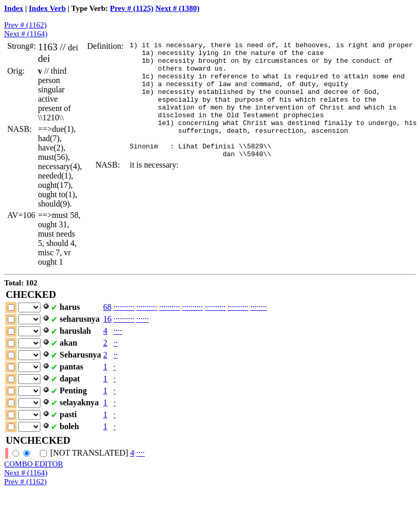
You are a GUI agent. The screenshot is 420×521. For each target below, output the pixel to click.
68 (107, 307)
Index (14, 8)
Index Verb (47, 8)
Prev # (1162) (25, 25)
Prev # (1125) (132, 8)
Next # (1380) (178, 8)
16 (107, 319)
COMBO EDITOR (33, 464)
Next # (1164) (26, 34)
